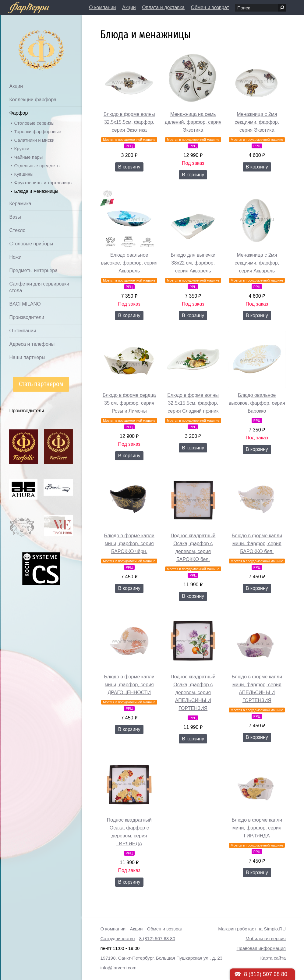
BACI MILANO (25, 304)
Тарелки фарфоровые (37, 132)
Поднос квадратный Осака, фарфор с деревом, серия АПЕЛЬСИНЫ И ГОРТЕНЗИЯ (193, 693)
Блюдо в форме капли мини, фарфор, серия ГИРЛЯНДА (257, 828)
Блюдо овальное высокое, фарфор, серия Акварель (129, 263)
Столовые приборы (31, 244)
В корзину (129, 167)
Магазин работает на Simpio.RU (252, 929)
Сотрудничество (117, 938)
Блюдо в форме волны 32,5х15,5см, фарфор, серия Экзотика (129, 122)
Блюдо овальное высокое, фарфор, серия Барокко (257, 403)
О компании (102, 7)
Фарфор (18, 113)
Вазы (15, 217)
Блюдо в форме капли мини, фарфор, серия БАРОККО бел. (257, 544)
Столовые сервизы (34, 123)
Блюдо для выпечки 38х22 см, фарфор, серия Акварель (193, 263)
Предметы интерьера (33, 270)
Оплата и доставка (163, 7)
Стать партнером (41, 384)
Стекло (17, 230)
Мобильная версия (266, 938)
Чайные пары (28, 157)
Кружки (22, 149)
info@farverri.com (118, 968)
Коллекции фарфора (33, 100)
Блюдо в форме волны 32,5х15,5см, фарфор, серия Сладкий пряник (193, 403)
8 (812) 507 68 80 (157, 938)
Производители (27, 317)
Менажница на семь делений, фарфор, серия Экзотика (193, 122)
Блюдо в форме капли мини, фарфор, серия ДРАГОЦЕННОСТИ (129, 685)
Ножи (15, 257)
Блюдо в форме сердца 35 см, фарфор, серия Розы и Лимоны (129, 403)
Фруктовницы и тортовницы (43, 183)
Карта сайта (273, 958)
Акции (129, 7)
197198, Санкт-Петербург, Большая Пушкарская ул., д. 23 (161, 958)
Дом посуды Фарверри (29, 41)
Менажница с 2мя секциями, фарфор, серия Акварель (257, 263)
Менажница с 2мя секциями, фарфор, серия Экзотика (257, 122)
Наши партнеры (27, 357)
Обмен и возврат (210, 7)
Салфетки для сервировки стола (39, 287)
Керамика (20, 204)
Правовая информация (261, 948)
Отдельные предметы (37, 166)
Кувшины (24, 174)
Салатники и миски (34, 140)
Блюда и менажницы (36, 191)
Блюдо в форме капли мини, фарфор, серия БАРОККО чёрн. (129, 544)
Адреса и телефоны (32, 344)
